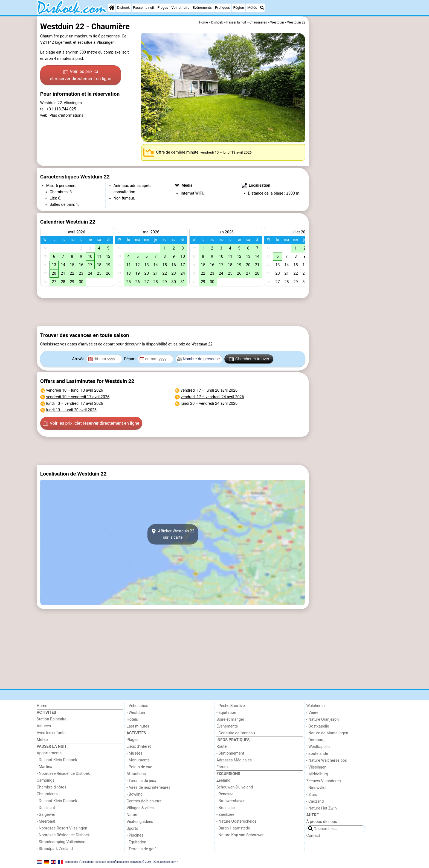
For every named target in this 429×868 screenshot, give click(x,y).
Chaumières (47, 794)
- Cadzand (315, 801)
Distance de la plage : (266, 193)
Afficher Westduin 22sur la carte (173, 534)
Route (221, 747)
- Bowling (135, 794)
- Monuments (138, 760)
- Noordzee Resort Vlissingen (62, 828)
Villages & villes (140, 808)
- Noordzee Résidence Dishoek (63, 774)
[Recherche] (262, 8)
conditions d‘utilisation (79, 862)
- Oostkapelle (318, 726)
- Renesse (225, 794)
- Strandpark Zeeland (55, 849)
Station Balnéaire (52, 719)
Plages (163, 8)
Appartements (49, 753)
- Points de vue (140, 767)
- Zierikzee (225, 815)
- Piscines (135, 835)
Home (42, 706)
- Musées (135, 753)
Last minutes (138, 726)
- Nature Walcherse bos (327, 760)
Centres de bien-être (144, 801)
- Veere (312, 713)
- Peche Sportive (231, 706)
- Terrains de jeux (141, 781)
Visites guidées (140, 822)
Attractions (136, 774)
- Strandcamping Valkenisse (61, 842)
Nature (133, 815)
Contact (313, 836)
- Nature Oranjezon (323, 719)
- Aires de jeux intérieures (149, 788)
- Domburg (316, 740)
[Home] (112, 8)
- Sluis (312, 795)
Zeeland (223, 780)
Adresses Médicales (234, 760)
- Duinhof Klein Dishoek (57, 760)
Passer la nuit (144, 8)
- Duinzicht (46, 808)
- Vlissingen (317, 767)
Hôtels (132, 719)
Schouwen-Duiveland (235, 787)
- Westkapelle (318, 747)
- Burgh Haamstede (233, 828)
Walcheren (316, 706)
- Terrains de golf (141, 849)
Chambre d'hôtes (51, 787)
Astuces (44, 726)
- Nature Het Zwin (322, 808)
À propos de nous (322, 822)
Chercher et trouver (249, 359)
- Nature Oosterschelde (237, 821)
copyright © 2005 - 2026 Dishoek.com (153, 862)
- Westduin (136, 713)
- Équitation (137, 842)
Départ (130, 359)
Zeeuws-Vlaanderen (324, 781)
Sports (132, 829)
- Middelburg (317, 774)
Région (238, 8)
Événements (202, 8)
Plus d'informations (66, 115)
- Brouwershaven (231, 801)
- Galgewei (46, 815)
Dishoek (123, 8)
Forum (222, 767)
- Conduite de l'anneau (236, 733)
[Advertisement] (351, 142)
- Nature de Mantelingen (327, 733)
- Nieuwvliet (317, 788)
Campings (46, 780)
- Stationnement (230, 753)
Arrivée (79, 359)
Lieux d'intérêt (139, 747)
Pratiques (222, 8)
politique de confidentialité (111, 862)
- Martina (44, 767)
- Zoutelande (317, 754)
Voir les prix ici (80, 75)
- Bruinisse (226, 808)
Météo (252, 8)
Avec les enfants (51, 733)
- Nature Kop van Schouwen (240, 835)
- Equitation (226, 713)
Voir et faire (180, 8)
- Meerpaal (46, 821)
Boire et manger (230, 719)
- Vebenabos (137, 706)
